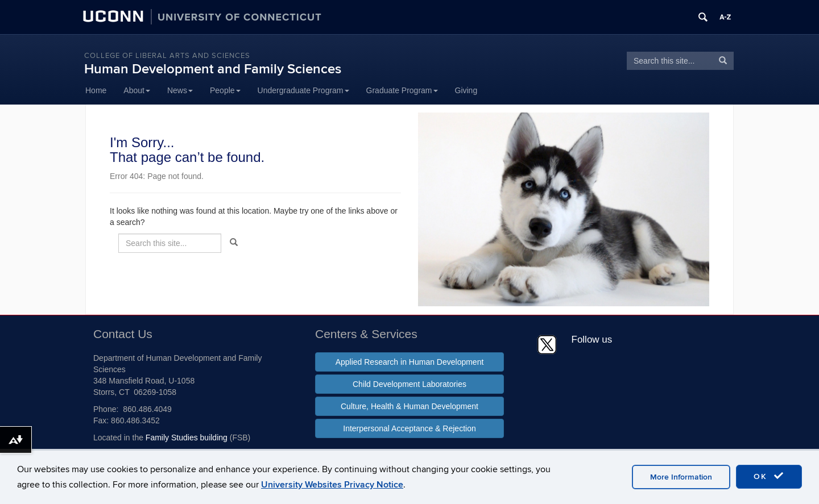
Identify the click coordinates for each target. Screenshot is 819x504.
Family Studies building (187, 438)
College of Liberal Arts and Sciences (167, 56)
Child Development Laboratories (409, 384)
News (180, 90)
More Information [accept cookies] (681, 477)
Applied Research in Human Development (410, 362)
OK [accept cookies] (769, 476)
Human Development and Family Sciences (213, 69)
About (137, 90)
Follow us (592, 340)
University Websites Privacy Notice (332, 485)
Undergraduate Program (303, 90)
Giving (466, 90)
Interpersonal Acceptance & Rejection (409, 428)
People (225, 90)
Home (96, 90)
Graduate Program (402, 90)
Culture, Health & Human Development (409, 406)
